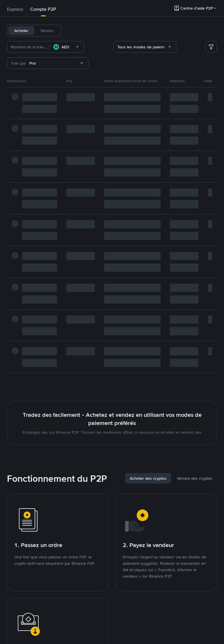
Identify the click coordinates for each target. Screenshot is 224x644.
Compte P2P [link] (43, 9)
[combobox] (67, 47)
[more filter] (211, 47)
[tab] (15, 9)
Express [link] (15, 9)
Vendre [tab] (47, 31)
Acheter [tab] (21, 31)
